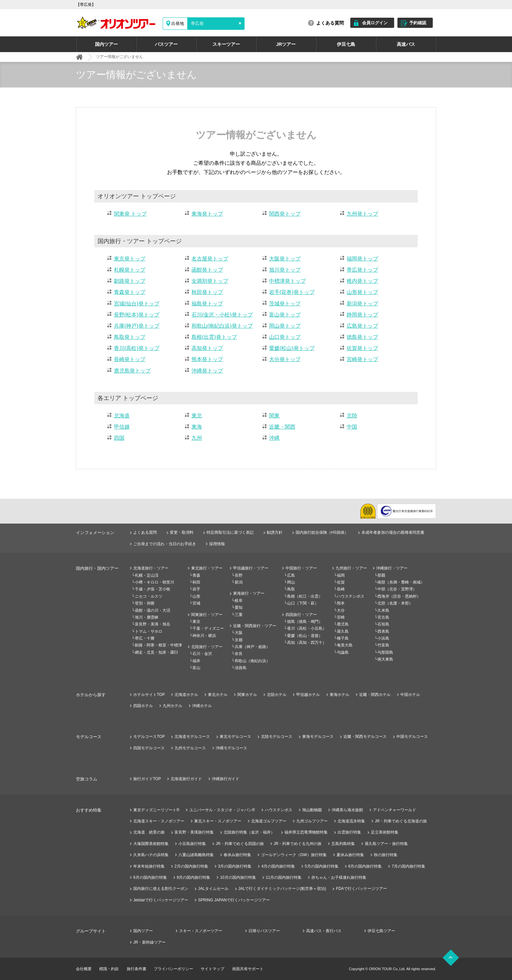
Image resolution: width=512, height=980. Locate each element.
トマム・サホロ (149, 631)
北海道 (122, 416)
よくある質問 (330, 23)
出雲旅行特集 (349, 832)
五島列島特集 (343, 844)
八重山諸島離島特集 (196, 855)
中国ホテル (410, 695)
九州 (197, 438)
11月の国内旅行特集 (284, 877)
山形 (196, 596)
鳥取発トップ (130, 337)
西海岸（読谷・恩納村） (399, 596)
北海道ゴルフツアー (269, 821)
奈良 (239, 654)
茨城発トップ (285, 304)
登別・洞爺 (145, 603)
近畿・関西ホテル (375, 695)
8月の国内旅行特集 (150, 877)
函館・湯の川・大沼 (153, 610)
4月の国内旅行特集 (278, 866)
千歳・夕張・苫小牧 (153, 589)
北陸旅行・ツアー (207, 647)
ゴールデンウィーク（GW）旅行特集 (294, 855)
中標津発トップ (287, 281)
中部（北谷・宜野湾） (397, 589)
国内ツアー (106, 44)
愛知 (239, 607)
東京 (196, 622)
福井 (196, 661)
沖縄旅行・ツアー (392, 568)
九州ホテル (173, 706)
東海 (197, 427)
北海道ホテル (186, 695)
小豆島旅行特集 (192, 844)
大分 (341, 610)
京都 (239, 640)
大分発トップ (285, 359)
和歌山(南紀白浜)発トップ (222, 326)
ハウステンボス (351, 596)
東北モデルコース (235, 737)
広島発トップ (362, 326)
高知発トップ (207, 348)
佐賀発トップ (362, 348)
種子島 (343, 638)
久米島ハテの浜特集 (151, 855)
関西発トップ (285, 214)
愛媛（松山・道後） (305, 636)
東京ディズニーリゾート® (156, 810)
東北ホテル (218, 695)
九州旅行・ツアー (351, 568)
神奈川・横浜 (204, 636)
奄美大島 (345, 645)
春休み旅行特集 (237, 855)
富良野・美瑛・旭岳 (153, 624)
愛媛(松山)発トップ (292, 348)
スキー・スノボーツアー (201, 931)
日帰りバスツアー (264, 931)
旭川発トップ (285, 270)
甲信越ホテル (308, 695)
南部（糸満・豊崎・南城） (401, 582)
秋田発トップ (207, 292)
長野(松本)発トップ (137, 315)
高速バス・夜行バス (324, 931)
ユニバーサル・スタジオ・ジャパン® (222, 810)
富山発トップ (285, 315)
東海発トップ (207, 214)
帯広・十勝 (145, 638)
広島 (291, 575)
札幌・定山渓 (147, 575)
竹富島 (383, 645)
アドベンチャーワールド (394, 810)
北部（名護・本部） (395, 603)
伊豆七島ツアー (381, 931)
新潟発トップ (362, 304)
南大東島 (385, 659)
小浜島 (383, 638)
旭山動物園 (312, 810)
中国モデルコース (412, 737)
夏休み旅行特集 (350, 855)
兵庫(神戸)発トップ (137, 326)
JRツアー (286, 44)
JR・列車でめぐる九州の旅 (298, 844)
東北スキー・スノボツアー (218, 821)
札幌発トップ (130, 270)
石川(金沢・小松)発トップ (222, 315)
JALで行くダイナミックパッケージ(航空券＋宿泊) (282, 889)
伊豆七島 (346, 44)
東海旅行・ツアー (249, 593)
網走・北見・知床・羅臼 (156, 652)
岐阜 (239, 601)
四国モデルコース (149, 748)
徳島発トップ (362, 337)
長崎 (341, 589)
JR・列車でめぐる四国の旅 (240, 844)
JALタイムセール (213, 889)
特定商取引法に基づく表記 (230, 532)
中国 (352, 427)
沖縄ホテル (202, 706)
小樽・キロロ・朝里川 (155, 582)
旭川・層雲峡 (147, 617)
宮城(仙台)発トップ (137, 304)
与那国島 (385, 652)
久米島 (383, 610)
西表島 (383, 631)
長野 (239, 575)
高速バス (406, 44)
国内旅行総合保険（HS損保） (322, 532)
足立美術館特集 (385, 832)
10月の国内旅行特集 (238, 877)
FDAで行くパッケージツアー (361, 889)
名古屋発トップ (210, 259)
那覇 (381, 575)
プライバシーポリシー (174, 969)
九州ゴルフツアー (312, 821)
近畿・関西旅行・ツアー (255, 626)
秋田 (196, 582)
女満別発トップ (210, 281)
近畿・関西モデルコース (365, 737)
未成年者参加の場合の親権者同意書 (393, 532)
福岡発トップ (362, 259)
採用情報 (217, 544)
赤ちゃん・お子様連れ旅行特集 (339, 877)
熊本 (341, 603)
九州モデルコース (190, 748)
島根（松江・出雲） (305, 596)
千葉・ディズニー (208, 628)
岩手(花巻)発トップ (292, 292)
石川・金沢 (202, 654)
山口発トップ (285, 337)
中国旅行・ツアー (301, 568)
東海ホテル (339, 695)
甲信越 (122, 427)
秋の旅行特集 (386, 855)
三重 (239, 615)
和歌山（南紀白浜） (252, 661)
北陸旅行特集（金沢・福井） (249, 832)
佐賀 (341, 582)
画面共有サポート (248, 969)
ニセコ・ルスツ (149, 596)
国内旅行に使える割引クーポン (161, 889)
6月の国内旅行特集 (365, 866)
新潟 (239, 582)
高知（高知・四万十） (307, 643)
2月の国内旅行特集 (191, 866)
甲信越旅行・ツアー (251, 568)
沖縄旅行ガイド (226, 779)
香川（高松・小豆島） (307, 628)
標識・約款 (109, 969)
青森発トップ (130, 292)
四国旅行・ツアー (301, 615)
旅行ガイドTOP (147, 779)
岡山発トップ (285, 326)
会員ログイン (375, 23)
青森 (196, 575)
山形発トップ (362, 292)
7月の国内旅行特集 (408, 866)
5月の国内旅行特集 (322, 866)
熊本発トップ (207, 359)
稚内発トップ (362, 281)
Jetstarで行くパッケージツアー (161, 900)
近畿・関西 (282, 427)
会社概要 (84, 969)
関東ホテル (247, 695)
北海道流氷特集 (351, 821)
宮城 (196, 603)
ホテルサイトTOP (149, 695)
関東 (274, 416)
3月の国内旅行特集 (235, 866)
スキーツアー (226, 44)
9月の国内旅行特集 (194, 877)
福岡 (341, 575)
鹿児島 (343, 624)
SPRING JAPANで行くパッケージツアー (234, 900)
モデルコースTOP (149, 737)
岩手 (196, 589)
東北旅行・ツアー (207, 568)
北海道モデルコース (192, 737)
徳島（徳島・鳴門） (305, 622)
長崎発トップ (130, 359)
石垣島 (383, 624)
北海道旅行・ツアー (151, 568)
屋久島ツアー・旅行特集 (386, 844)
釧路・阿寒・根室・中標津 (158, 645)
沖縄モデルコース (231, 748)
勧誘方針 (275, 532)
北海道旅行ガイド (186, 779)
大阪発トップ (285, 259)
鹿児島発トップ (132, 371)
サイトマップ (212, 969)
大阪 (239, 633)
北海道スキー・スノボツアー (159, 821)
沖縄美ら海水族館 (347, 810)
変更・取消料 (182, 532)
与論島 (343, 652)
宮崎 (341, 617)
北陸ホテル (277, 695)
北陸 (352, 416)
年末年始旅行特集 (149, 866)
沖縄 (274, 438)
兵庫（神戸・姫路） (252, 647)
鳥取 (291, 589)
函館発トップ (207, 270)
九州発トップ (362, 214)
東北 (197, 416)
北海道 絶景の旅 (149, 832)
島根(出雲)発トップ (214, 337)
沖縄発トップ (207, 371)
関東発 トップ (130, 214)
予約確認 (418, 23)
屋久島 (343, 631)
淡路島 (241, 668)
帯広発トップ (362, 270)
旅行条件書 (137, 969)
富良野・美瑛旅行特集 (194, 832)
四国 (119, 438)
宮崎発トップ (362, 359)
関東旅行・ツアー (207, 615)
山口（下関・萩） (303, 603)
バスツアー (166, 44)
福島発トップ (207, 304)
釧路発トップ (130, 281)
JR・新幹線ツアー (149, 942)
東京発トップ (130, 259)
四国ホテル (143, 706)
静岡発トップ (362, 315)
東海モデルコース (318, 737)
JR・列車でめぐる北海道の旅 (401, 821)
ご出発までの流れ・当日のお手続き (165, 544)
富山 (196, 668)
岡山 (291, 582)
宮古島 (383, 617)
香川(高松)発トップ (137, 348)
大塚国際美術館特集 (151, 844)
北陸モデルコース (277, 737)
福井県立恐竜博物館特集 (306, 832)
